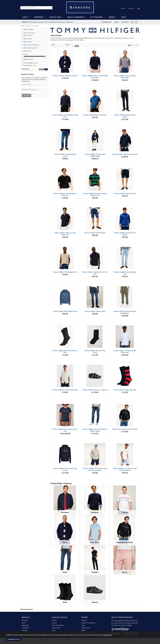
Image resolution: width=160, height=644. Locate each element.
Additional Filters (28, 59)
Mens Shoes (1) (27, 35)
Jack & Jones (86, 628)
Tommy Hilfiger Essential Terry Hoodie (125, 234)
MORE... (124, 17)
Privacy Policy (56, 628)
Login (123, 8)
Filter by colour (28, 42)
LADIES (25, 17)
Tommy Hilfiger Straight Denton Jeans (65, 155)
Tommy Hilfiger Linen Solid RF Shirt (65, 390)
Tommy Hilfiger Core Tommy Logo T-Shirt (65, 430)
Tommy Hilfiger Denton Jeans (95, 311)
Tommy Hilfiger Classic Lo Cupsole (95, 390)
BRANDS (112, 17)
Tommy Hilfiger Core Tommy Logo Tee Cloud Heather (95, 469)
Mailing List (25, 625)
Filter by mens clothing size (31, 45)
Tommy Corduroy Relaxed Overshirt (65, 76)
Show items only (30, 63)
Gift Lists (25, 630)
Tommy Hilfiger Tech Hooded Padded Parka (95, 155)
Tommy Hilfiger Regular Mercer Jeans (125, 116)
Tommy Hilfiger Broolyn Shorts (95, 233)
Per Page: (69, 45)
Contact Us (125, 22)
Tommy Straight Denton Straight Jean (125, 273)
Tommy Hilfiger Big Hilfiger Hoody (65, 311)
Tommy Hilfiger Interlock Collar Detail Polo (65, 234)
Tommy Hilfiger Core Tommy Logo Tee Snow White (125, 469)
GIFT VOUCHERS (96, 17)
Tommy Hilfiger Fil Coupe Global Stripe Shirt (125, 352)
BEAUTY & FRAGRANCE (76, 17)
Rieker (84, 630)
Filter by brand (28, 39)
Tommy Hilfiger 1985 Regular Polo (65, 272)
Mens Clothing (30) (28, 33)
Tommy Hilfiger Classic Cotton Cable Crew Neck (95, 77)
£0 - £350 (25, 54)
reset (41, 69)
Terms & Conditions (58, 625)
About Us (25, 620)
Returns (54, 623)
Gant (83, 625)
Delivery (54, 620)
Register (131, 8)
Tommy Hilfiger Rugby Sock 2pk (125, 390)
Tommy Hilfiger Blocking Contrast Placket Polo (95, 195)
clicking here (108, 635)
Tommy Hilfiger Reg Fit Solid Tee (95, 115)
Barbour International (88, 623)
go (46, 69)
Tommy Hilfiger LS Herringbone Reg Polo (65, 116)
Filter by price (27, 51)
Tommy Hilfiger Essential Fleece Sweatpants (125, 312)
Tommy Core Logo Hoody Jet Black (125, 429)
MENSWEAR (39, 17)
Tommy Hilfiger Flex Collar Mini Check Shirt (125, 77)
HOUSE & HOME (55, 17)
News (117, 22)
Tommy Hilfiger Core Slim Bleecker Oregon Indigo (95, 430)
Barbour (84, 620)
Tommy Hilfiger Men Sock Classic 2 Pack (65, 352)
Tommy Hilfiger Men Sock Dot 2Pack (95, 352)
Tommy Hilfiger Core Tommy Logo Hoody (65, 469)
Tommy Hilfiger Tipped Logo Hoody (125, 154)
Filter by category (28, 29)
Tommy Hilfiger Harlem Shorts (125, 194)
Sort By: (57, 45)
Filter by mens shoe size (30, 48)
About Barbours (106, 22)
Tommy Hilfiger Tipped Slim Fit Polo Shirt (95, 273)
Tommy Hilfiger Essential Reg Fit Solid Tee (65, 195)
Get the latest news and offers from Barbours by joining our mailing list (47, 22)
